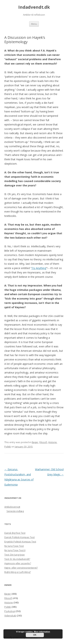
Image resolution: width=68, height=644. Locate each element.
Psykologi (10, 611)
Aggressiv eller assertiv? (18, 563)
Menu (34, 24)
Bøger (35, 442)
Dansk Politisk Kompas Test (19, 537)
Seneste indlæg (15, 511)
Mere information (42, 632)
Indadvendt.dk (34, 7)
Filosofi (43, 442)
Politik (8, 447)
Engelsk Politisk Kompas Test (20, 542)
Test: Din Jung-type (15, 555)
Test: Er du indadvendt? (17, 559)
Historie (52, 442)
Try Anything (39, 268)
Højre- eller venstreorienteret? (21, 568)
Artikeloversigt (12, 507)
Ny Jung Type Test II (15, 550)
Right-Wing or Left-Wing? (18, 572)
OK (35, 635)
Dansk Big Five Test (15, 533)
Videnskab (10, 616)
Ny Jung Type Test (14, 546)
